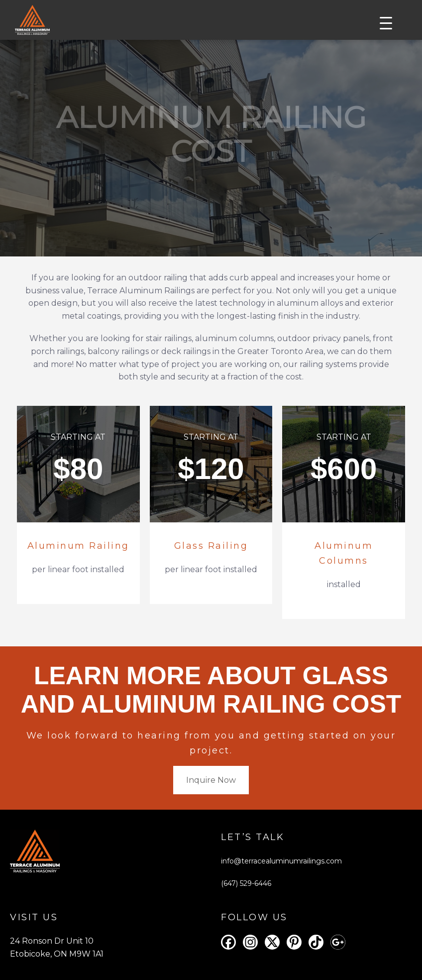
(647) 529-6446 (246, 883)
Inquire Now (211, 780)
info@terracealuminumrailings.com (281, 861)
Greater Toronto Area (280, 351)
